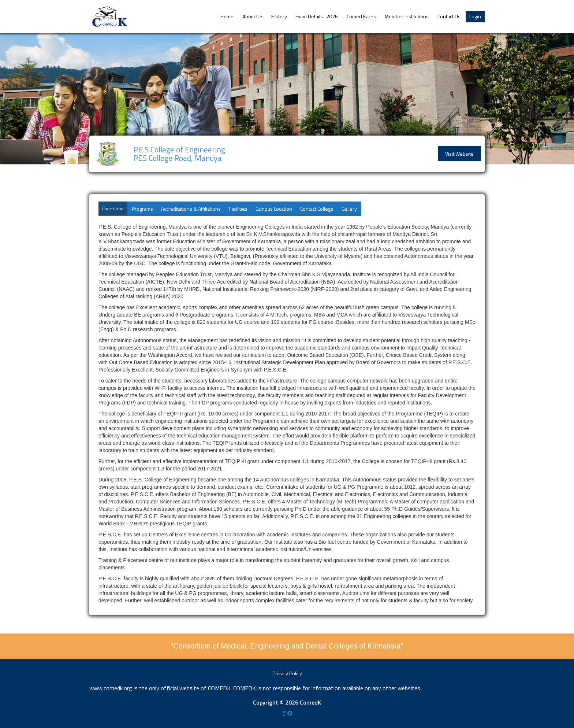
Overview (113, 208)
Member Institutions (407, 16)
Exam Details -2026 (317, 16)
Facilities (238, 209)
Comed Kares (361, 16)
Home (227, 16)
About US (252, 16)
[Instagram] (285, 713)
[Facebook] (290, 713)
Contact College (317, 209)
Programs (142, 209)
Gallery (349, 209)
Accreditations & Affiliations (191, 209)
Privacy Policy (287, 673)
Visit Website (459, 154)
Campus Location (274, 209)
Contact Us (449, 16)
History (279, 16)
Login (475, 16)
